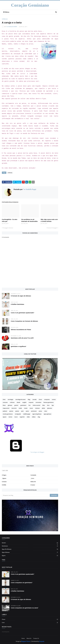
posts (27, 411)
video (28, 417)
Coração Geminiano (30, 5)
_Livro (32, 478)
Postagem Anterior (8, 228)
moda (20, 408)
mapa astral (6, 408)
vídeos (34, 417)
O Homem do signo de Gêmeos (21, 296)
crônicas (5, 19)
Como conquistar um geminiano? (22, 583)
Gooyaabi (42, 641)
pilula (43, 408)
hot (29, 405)
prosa (40, 411)
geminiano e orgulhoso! (18, 346)
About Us (29, 638)
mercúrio (14, 408)
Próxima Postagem (52, 228)
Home (23, 638)
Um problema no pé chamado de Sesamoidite (29, 220)
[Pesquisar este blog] (25, 495)
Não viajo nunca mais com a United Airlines (49, 220)
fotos (4, 405)
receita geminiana (8, 414)
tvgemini (22, 417)
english (24, 402)
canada (34, 399)
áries (4, 399)
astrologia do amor (21, 399)
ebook (18, 402)
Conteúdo (33, 475)
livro (48, 405)
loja (53, 405)
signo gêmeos (47, 414)
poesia (17, 411)
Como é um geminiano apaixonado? (22, 313)
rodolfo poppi (27, 414)
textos (10, 417)
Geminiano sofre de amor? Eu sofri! (22, 338)
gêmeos (10, 405)
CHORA (4, 485)
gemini (16, 405)
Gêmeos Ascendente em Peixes (21, 330)
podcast (5, 411)
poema (11, 411)
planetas (50, 408)
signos (5, 417)
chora (40, 399)
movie (26, 408)
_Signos (4, 478)
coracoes (5, 402)
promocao (34, 411)
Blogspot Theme (26, 641)
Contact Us (36, 638)
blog (29, 399)
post (22, 411)
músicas (37, 408)
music (31, 408)
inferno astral (36, 405)
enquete (31, 402)
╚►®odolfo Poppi (12, 27)
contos (54, 399)
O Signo (4, 475)
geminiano (23, 405)
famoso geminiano (49, 402)
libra (44, 405)
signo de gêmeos (37, 414)
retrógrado (18, 414)
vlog (39, 417)
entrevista (38, 402)
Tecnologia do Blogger (23, 452)
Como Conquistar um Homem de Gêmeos (24, 321)
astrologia (10, 399)
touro (16, 417)
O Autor (33, 485)
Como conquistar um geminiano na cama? (25, 608)
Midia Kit (33, 482)
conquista (47, 399)
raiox (46, 411)
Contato (4, 482)
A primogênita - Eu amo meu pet (10, 220)
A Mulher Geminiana (17, 304)
